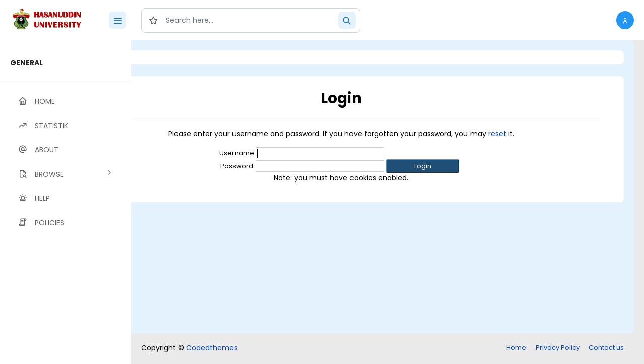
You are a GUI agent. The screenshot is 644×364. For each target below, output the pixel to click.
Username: (279, 153)
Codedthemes (212, 348)
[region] (66, 202)
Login (174, 57)
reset (539, 134)
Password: (279, 166)
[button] (625, 20)
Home (516, 348)
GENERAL (26, 63)
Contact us (606, 348)
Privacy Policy (558, 348)
